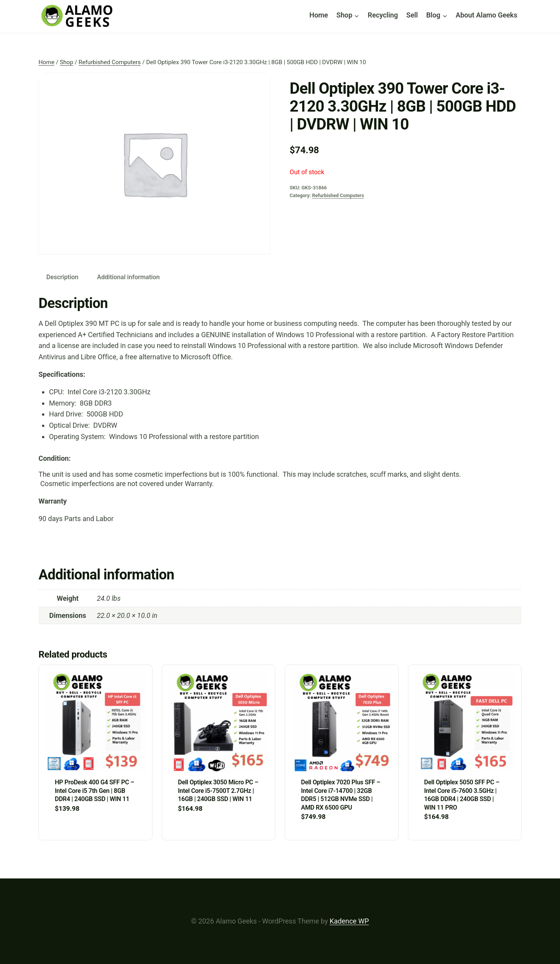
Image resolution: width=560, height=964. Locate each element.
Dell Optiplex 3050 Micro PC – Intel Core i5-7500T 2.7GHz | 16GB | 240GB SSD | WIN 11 (218, 791)
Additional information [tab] (128, 277)
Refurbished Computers (338, 195)
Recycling (383, 15)
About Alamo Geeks (486, 15)
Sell (412, 15)
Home (319, 15)
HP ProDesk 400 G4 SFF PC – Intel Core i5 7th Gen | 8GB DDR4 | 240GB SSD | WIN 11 (94, 791)
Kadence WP (349, 921)
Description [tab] (62, 277)
